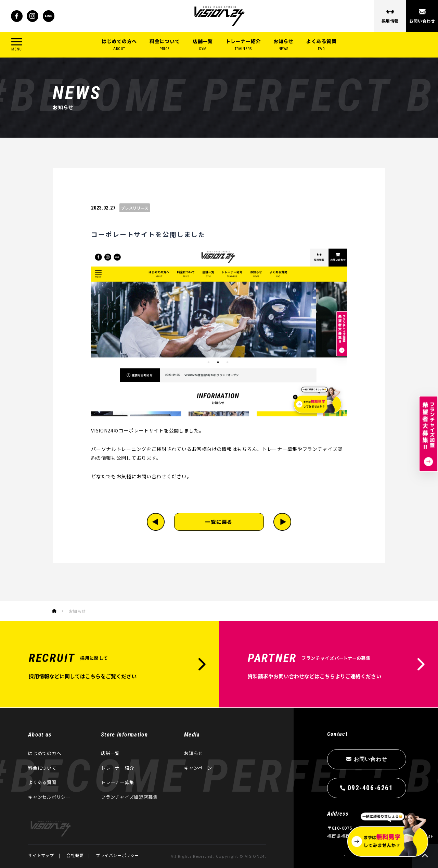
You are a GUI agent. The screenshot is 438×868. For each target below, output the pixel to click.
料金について (165, 45)
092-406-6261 (370, 788)
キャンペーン (198, 768)
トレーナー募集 (118, 782)
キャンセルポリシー (49, 797)
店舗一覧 (203, 45)
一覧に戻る (219, 522)
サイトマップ (41, 855)
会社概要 (75, 855)
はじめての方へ (119, 45)
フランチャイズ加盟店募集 (129, 797)
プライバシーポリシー (117, 855)
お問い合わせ (422, 21)
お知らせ (284, 45)
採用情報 (390, 21)
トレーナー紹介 (243, 45)
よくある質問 (321, 45)
